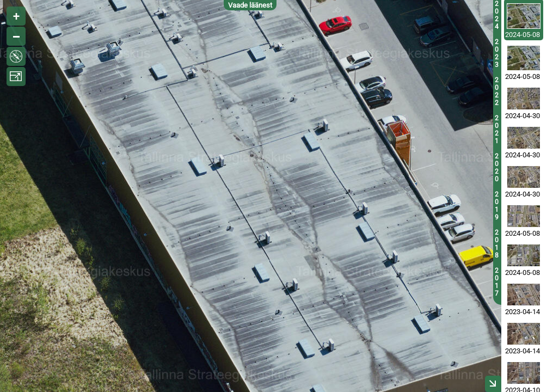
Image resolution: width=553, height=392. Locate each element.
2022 (497, 91)
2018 (497, 244)
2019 (497, 206)
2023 (497, 53)
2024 (497, 15)
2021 (497, 130)
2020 (497, 168)
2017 (497, 282)
